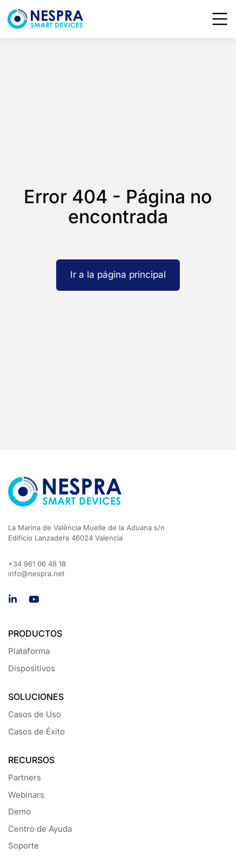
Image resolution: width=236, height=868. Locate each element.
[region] (118, 784)
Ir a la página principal (118, 275)
